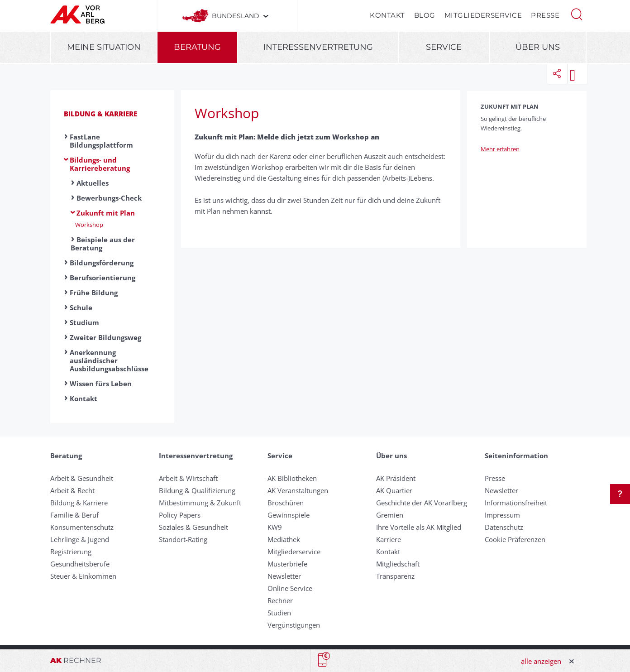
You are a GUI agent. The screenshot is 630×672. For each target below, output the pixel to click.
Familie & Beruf (74, 515)
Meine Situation (104, 47)
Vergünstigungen (294, 625)
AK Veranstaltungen (298, 490)
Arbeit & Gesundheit (82, 478)
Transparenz (395, 576)
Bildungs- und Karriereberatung (100, 164)
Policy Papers (180, 515)
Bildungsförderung (102, 263)
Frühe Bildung (94, 293)
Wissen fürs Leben (101, 384)
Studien (279, 613)
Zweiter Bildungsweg (105, 337)
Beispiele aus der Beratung (103, 244)
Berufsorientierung (103, 278)
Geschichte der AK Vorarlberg (422, 503)
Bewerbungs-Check (109, 198)
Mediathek (284, 539)
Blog (425, 15)
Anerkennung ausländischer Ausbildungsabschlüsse (109, 360)
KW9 (275, 527)
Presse (545, 15)
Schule (81, 307)
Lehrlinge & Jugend (80, 539)
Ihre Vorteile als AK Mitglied (419, 527)
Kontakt (387, 15)
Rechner (280, 600)
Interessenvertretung (318, 47)
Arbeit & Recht (72, 490)
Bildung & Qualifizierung (197, 490)
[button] (577, 14)
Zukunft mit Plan (106, 213)
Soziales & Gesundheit (193, 527)
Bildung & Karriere (100, 114)
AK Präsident (396, 478)
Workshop (89, 225)
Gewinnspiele (289, 515)
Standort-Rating (183, 539)
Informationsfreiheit (516, 503)
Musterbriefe (287, 564)
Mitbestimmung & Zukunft (200, 503)
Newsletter (284, 576)
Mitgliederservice (483, 15)
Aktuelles (93, 183)
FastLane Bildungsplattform (101, 141)
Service (444, 47)
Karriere (389, 539)
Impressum (502, 515)
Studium (84, 322)
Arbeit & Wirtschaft (188, 478)
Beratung (197, 47)
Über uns (538, 47)
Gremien (390, 515)
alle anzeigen (541, 661)
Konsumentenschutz (82, 527)
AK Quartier (394, 490)
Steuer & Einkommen (83, 576)
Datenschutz (504, 527)
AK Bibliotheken (292, 478)
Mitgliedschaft (398, 564)
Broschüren (286, 503)
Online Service (290, 588)
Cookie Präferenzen (515, 539)
